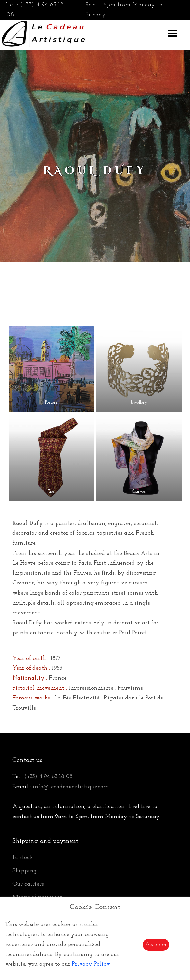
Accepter (156, 944)
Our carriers (28, 884)
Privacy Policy (91, 964)
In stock (23, 858)
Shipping (25, 871)
